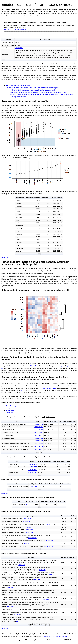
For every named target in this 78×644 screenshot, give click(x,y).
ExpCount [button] (63, 421)
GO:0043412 (39, 441)
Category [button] (8, 39)
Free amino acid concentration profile (18, 86)
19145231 (51, 575)
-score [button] (53, 198)
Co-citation (9, 413)
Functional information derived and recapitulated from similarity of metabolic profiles (33, 88)
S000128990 (27, 519)
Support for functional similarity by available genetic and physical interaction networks (38, 92)
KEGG (54, 388)
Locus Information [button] (45, 39)
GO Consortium (45, 388)
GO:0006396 (39, 435)
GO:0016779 (33, 467)
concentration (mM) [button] (33, 198)
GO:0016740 (33, 473)
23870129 (10, 595)
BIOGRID (33, 366)
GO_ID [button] (39, 421)
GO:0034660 (39, 432)
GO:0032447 (39, 430)
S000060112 (27, 522)
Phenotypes (10, 410)
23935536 (46, 600)
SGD (22, 390)
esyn (61, 366)
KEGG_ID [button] (29, 502)
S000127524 (29, 530)
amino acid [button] (20, 198)
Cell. (8, 30)
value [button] (60, 198)
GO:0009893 (39, 449)
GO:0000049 (33, 464)
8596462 (17, 614)
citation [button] (31, 557)
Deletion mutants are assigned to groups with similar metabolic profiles (33, 90)
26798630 (42, 570)
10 (49, 625)
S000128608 (48, 546)
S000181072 (32, 538)
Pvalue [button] (47, 421)
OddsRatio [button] (54, 421)
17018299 (10, 607)
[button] (3, 60)
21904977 (37, 580)
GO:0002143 (39, 424)
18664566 (22, 565)
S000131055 (29, 533)
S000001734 (19, 48)
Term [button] (18, 421)
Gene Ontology (11, 406)
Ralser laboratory (21, 30)
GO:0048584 (39, 444)
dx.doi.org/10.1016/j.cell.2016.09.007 (55, 636)
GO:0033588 (33, 487)
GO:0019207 (33, 470)
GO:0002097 (39, 427)
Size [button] (74, 421)
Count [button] (69, 421)
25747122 (10, 587)
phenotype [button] (31, 516)
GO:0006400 (39, 438)
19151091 (19, 622)
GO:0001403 (39, 447)
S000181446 (49, 541)
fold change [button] (45, 198)
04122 (28, 505)
